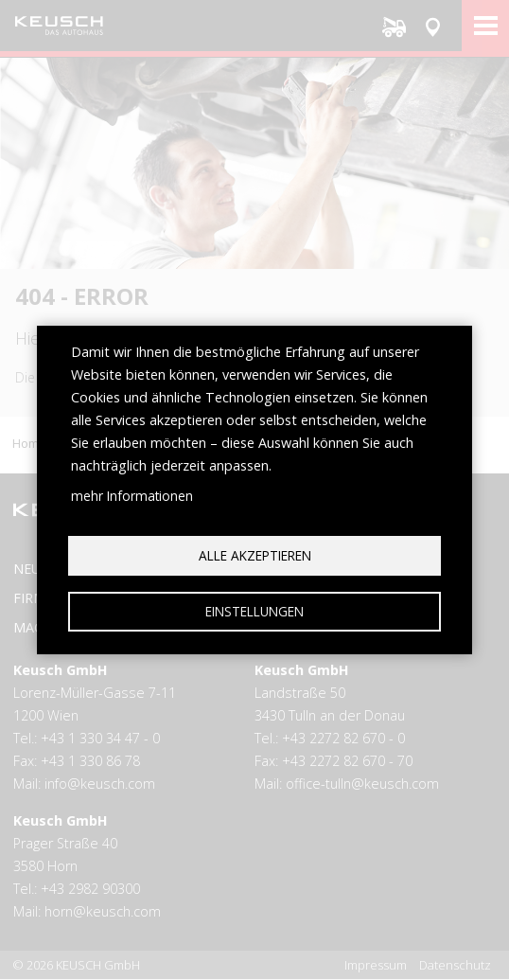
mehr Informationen (132, 496)
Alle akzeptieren (255, 555)
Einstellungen (254, 611)
